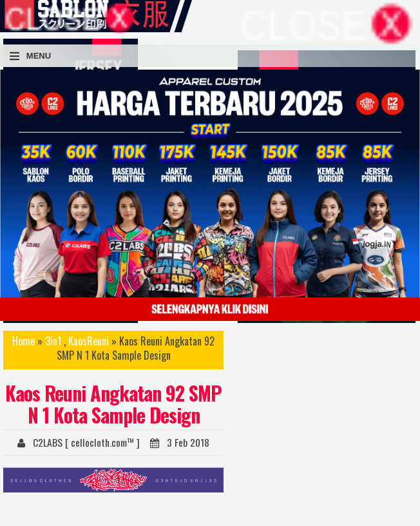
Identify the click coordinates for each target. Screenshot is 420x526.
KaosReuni (89, 341)
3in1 (53, 341)
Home (24, 341)
